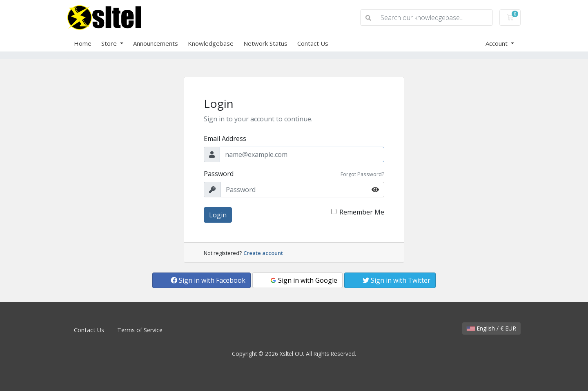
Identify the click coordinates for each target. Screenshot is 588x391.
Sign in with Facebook (208, 280)
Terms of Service (140, 330)
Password (219, 174)
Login (218, 215)
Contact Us (313, 43)
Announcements (156, 43)
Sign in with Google (303, 280)
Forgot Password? (362, 174)
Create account (263, 253)
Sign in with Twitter (396, 280)
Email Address (225, 139)
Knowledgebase (211, 43)
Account (497, 43)
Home (83, 43)
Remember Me (362, 212)
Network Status (265, 43)
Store (110, 43)
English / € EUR (491, 328)
